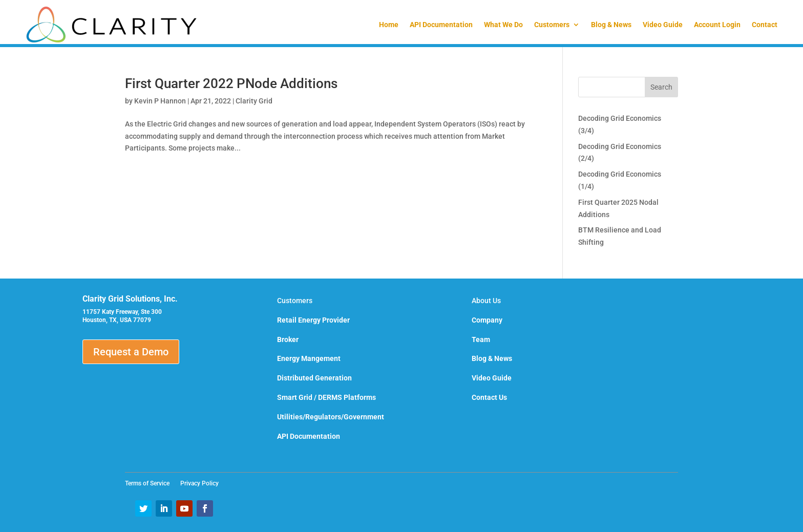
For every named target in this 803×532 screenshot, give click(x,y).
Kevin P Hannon (160, 101)
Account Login (717, 25)
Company (487, 320)
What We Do (503, 25)
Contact (765, 25)
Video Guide (663, 25)
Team (481, 339)
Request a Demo (131, 352)
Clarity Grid (254, 101)
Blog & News (611, 25)
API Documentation (441, 25)
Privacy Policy (199, 483)
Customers (552, 25)
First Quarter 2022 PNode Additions (231, 83)
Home (389, 25)
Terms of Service (150, 483)
